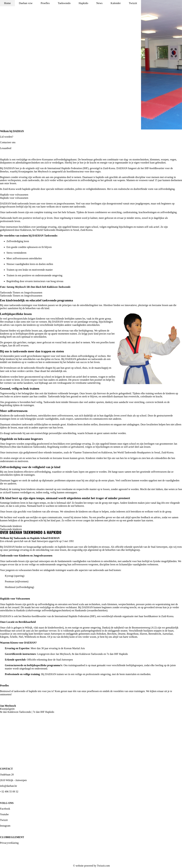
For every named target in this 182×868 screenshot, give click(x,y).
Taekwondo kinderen (11, 526)
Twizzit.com (103, 866)
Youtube (4, 814)
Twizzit (4, 820)
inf (1, 786)
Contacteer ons (8, 142)
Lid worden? (7, 137)
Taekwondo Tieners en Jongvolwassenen (21, 293)
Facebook (5, 809)
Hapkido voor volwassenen (14, 195)
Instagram (5, 826)
